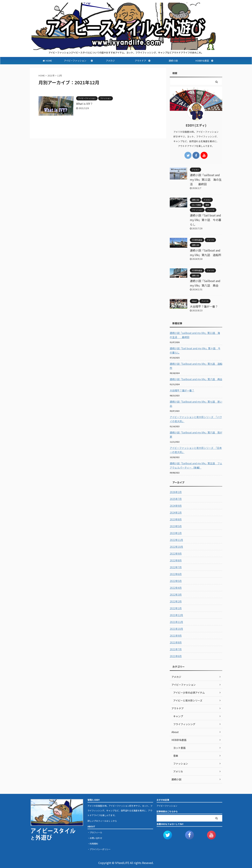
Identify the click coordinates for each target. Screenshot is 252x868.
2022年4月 (176, 588)
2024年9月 (176, 506)
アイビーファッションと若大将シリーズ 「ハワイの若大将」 (196, 419)
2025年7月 (176, 499)
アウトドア (141, 61)
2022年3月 (176, 595)
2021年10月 (176, 629)
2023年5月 (176, 526)
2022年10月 (176, 547)
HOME (47, 61)
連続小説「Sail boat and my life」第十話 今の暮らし (206, 220)
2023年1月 (176, 533)
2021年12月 (176, 615)
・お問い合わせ (95, 838)
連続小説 (173, 61)
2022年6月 (176, 574)
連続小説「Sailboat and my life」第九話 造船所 (196, 366)
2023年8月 (176, 519)
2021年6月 (176, 656)
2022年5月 (176, 581)
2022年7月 (176, 567)
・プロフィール (95, 832)
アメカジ (110, 61)
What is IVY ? (84, 104)
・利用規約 (93, 844)
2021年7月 (176, 649)
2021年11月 (176, 622)
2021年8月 (176, 642)
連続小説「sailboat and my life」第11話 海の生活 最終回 (206, 179)
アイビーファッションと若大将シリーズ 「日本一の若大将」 (196, 450)
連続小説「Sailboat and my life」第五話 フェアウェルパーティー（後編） (196, 465)
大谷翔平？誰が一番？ (204, 306)
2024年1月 (176, 513)
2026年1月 (176, 492)
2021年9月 (176, 636)
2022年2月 (176, 601)
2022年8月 (176, 560)
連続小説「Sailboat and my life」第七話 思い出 (196, 404)
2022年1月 (176, 608)
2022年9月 (176, 554)
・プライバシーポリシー (99, 849)
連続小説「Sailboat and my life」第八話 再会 (196, 379)
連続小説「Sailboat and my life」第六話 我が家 (196, 435)
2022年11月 (176, 540)
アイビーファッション (78, 61)
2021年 (51, 75)
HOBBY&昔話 (204, 61)
